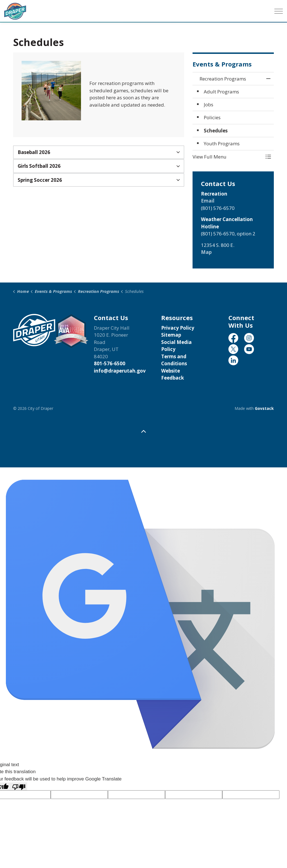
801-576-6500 (110, 363)
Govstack (264, 408)
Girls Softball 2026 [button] (39, 166)
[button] (228, 157)
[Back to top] (143, 432)
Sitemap (171, 335)
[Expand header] (279, 11)
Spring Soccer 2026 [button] (40, 180)
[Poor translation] (19, 786)
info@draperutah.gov (120, 371)
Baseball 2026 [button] (34, 152)
